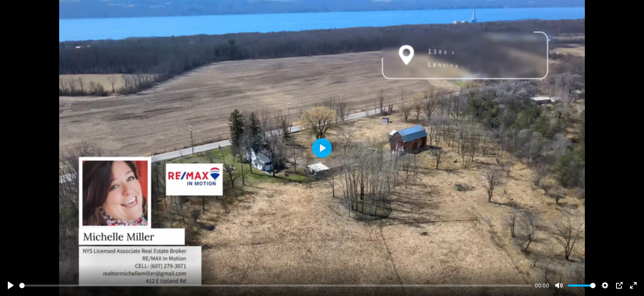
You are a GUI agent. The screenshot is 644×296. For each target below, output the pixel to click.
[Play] (11, 285)
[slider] (276, 286)
